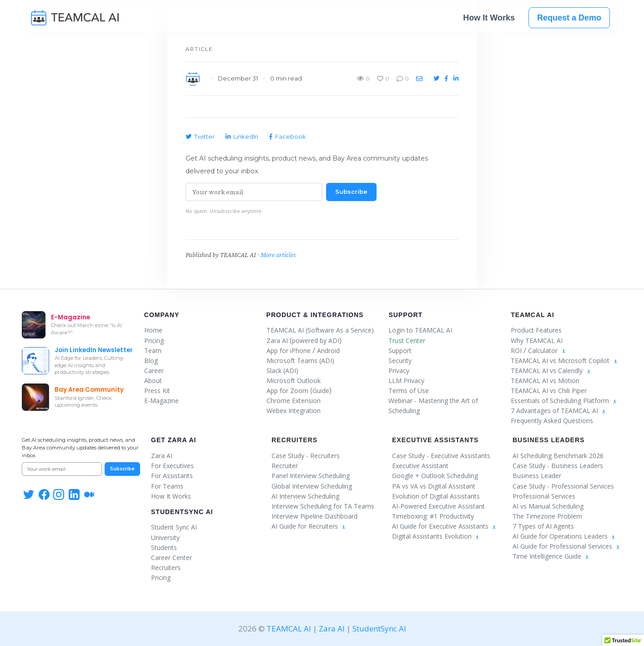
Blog (151, 361)
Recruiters (166, 568)
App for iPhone (289, 351)
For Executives (172, 466)
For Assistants (172, 476)
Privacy (399, 371)
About (153, 381)
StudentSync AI (182, 512)
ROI (516, 351)
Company (162, 315)
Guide (321, 391)
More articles (278, 255)
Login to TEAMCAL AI (420, 330)
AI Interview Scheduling (305, 496)
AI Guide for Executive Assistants (444, 526)
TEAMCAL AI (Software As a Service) (320, 330)
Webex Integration (294, 411)
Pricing (154, 341)
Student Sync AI (174, 527)
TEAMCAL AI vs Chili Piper (549, 391)
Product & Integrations (315, 315)
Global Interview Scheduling (312, 486)
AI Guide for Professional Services (566, 546)
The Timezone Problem (547, 516)
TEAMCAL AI (289, 628)
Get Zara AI (174, 440)
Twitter (200, 136)
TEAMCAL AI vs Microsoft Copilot (560, 361)
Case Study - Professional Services (563, 486)
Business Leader (537, 476)
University (165, 537)
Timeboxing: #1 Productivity (433, 516)
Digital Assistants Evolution (436, 536)
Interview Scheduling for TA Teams (323, 506)
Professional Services (544, 496)
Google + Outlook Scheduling (435, 476)
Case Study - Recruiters (306, 456)
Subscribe (351, 192)
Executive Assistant (420, 466)
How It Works (489, 19)
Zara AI (277, 341)
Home (153, 330)
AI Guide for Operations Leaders (564, 536)
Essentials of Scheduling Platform (564, 401)
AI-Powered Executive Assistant (438, 506)
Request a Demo (569, 19)
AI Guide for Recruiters (309, 526)
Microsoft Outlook (294, 381)
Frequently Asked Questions (552, 421)
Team (153, 351)
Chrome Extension (294, 401)
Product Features (536, 330)
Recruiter (285, 466)
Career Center (171, 558)
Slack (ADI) (282, 371)
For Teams (167, 486)
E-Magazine (161, 401)
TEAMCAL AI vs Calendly (547, 371)
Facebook (288, 136)
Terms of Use (409, 391)
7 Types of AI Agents (543, 526)
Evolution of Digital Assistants (436, 496)
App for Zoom (287, 391)
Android (328, 351)
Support (405, 315)
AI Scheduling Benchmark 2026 (558, 456)
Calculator (543, 351)
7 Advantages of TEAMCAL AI (558, 411)
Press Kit (157, 391)
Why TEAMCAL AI (537, 341)
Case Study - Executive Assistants (441, 456)
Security (400, 361)
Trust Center (407, 341)
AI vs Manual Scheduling (548, 506)
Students (164, 548)
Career (154, 371)
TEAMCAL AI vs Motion (545, 381)
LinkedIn (242, 136)
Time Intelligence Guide (551, 556)
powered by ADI (316, 341)
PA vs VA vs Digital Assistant (434, 486)
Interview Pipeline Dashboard (314, 516)
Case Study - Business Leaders (558, 466)
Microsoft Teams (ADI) (300, 361)
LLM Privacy (406, 381)
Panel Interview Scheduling (311, 476)
